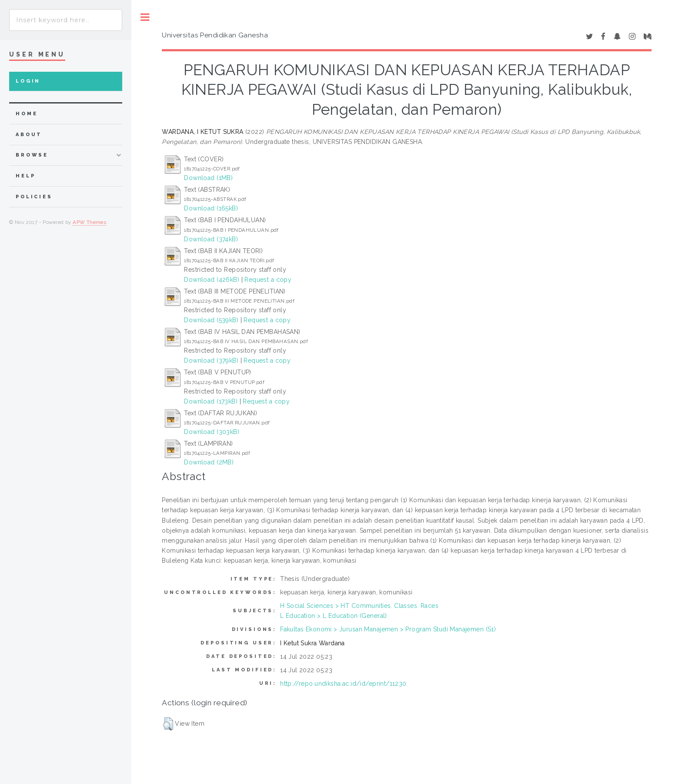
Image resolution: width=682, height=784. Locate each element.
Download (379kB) (211, 360)
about (29, 135)
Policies (34, 197)
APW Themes (89, 222)
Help (25, 176)
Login (28, 81)
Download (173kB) (211, 401)
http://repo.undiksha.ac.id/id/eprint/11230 (343, 684)
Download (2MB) (209, 462)
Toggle (145, 17)
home (27, 114)
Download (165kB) (211, 208)
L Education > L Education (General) (334, 616)
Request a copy (268, 280)
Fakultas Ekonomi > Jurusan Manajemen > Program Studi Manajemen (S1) (388, 629)
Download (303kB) (212, 432)
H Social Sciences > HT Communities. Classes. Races (359, 606)
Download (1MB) (208, 178)
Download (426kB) (212, 280)
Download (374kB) (211, 239)
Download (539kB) (211, 320)
